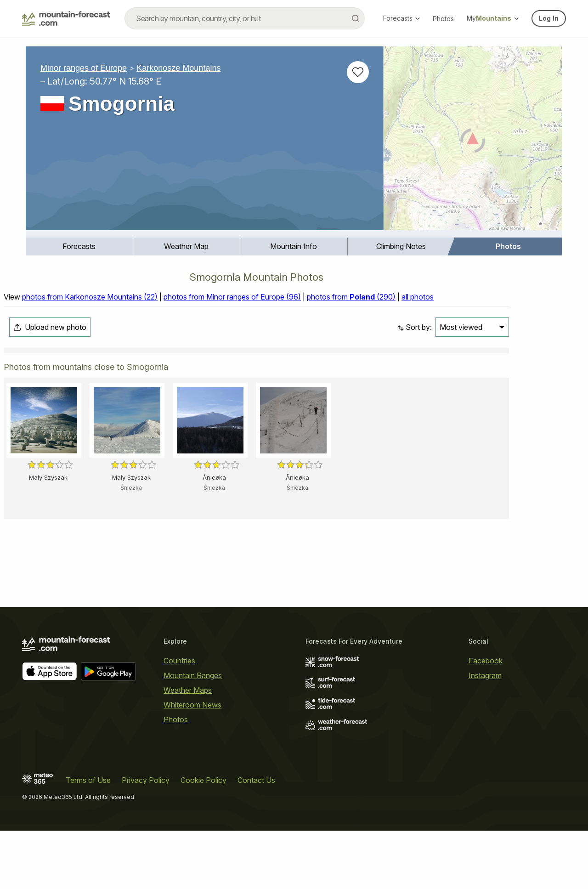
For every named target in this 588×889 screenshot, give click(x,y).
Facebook (486, 661)
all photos (418, 297)
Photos (443, 19)
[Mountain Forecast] (66, 18)
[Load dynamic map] (473, 142)
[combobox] (245, 18)
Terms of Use (88, 780)
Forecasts (401, 18)
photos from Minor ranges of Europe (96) (232, 297)
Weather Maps (188, 690)
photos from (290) (351, 297)
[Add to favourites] (358, 72)
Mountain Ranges (193, 675)
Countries (179, 661)
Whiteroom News (192, 705)
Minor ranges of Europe (84, 68)
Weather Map (186, 246)
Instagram (485, 675)
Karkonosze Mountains (178, 68)
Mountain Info (294, 246)
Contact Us (256, 780)
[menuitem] (79, 246)
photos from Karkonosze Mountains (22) (90, 297)
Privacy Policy (146, 780)
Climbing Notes (401, 246)
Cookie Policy (204, 780)
